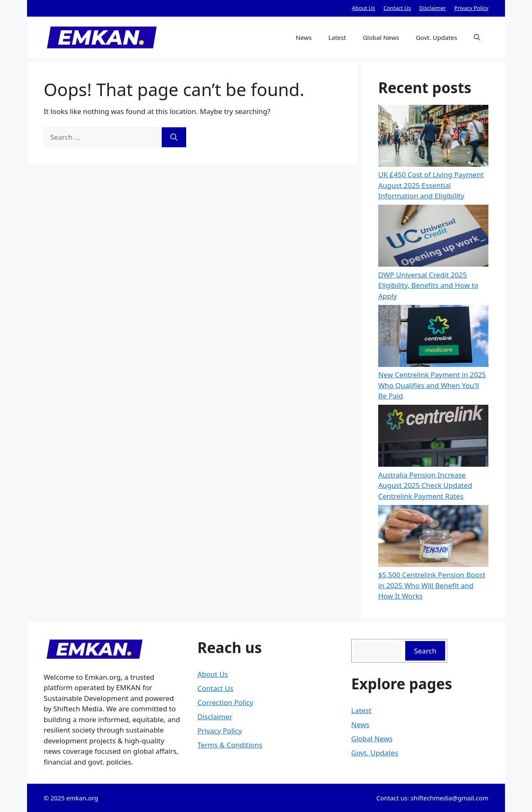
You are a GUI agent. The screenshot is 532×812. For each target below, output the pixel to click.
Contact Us (397, 8)
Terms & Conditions (230, 745)
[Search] (174, 137)
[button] (477, 37)
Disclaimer (433, 8)
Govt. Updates (436, 37)
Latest (337, 37)
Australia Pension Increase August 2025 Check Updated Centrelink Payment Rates (425, 485)
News (304, 37)
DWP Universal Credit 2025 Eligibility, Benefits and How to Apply (428, 285)
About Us (364, 8)
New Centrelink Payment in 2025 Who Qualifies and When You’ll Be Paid (432, 385)
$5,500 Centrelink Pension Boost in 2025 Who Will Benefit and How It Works (432, 585)
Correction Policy (225, 702)
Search (425, 651)
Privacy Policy (471, 8)
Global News (381, 37)
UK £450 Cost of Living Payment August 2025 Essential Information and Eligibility (431, 185)
